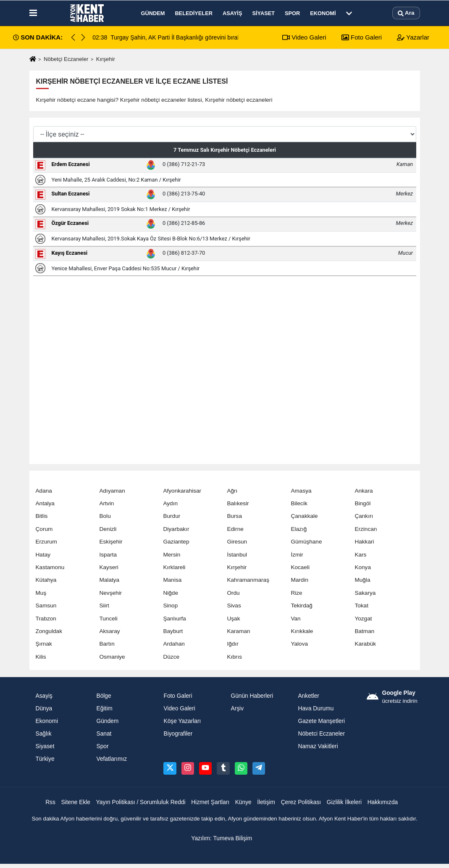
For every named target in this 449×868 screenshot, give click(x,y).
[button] (83, 37)
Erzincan (366, 529)
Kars (360, 555)
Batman (364, 631)
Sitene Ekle (76, 802)
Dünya (44, 708)
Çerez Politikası (301, 802)
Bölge (104, 696)
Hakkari (364, 542)
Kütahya (46, 580)
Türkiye (45, 759)
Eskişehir (111, 542)
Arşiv (237, 708)
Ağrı (232, 491)
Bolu (105, 516)
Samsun (46, 605)
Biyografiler (178, 734)
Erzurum (46, 542)
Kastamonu (50, 567)
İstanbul (237, 555)
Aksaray (109, 631)
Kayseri (109, 567)
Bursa (234, 516)
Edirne (235, 529)
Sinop (170, 605)
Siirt (104, 605)
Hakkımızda (383, 802)
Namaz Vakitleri (318, 746)
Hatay (43, 555)
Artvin (106, 503)
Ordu (233, 593)
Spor (292, 13)
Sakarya (365, 593)
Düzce (171, 657)
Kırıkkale (302, 631)
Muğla (362, 580)
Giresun (237, 542)
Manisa (172, 580)
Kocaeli (300, 567)
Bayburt (173, 631)
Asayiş (232, 13)
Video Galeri (304, 37)
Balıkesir (238, 503)
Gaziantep (176, 542)
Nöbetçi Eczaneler (66, 59)
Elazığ (299, 529)
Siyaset (263, 13)
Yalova (299, 644)
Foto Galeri (362, 37)
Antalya (45, 503)
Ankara (364, 491)
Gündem (153, 13)
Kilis (41, 657)
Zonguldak (49, 631)
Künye (243, 802)
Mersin (172, 555)
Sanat (104, 734)
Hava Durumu (316, 708)
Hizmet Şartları (210, 802)
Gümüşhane (306, 542)
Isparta (108, 555)
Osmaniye (112, 657)
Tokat (361, 605)
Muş (41, 593)
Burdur (172, 516)
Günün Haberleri (252, 696)
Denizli (108, 529)
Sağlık (44, 734)
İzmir (297, 555)
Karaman (238, 631)
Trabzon (46, 619)
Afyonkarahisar (182, 491)
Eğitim (104, 708)
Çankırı (364, 516)
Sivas (234, 605)
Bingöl (362, 503)
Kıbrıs (234, 657)
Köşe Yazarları (182, 721)
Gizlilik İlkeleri (344, 802)
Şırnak (44, 644)
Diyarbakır (176, 529)
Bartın (107, 644)
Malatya (109, 580)
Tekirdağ (301, 605)
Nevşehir (110, 593)
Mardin (299, 580)
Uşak (233, 619)
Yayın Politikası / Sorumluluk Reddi (141, 802)
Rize (296, 593)
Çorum (44, 529)
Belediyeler (194, 13)
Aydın (170, 503)
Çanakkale (304, 516)
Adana (44, 491)
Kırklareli (174, 567)
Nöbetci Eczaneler (321, 734)
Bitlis (42, 516)
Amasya (301, 491)
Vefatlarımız (112, 759)
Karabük (365, 644)
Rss (50, 802)
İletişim (266, 802)
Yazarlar (413, 37)
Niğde (171, 593)
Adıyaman (112, 491)
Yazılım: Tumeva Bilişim (222, 838)
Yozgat (363, 619)
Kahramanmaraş (248, 580)
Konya (363, 567)
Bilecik (299, 503)
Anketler (308, 696)
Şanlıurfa (174, 619)
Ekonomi (323, 13)
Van (295, 619)
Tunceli (108, 619)
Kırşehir (237, 567)
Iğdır (232, 644)
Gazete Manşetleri (321, 721)
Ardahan (174, 644)
